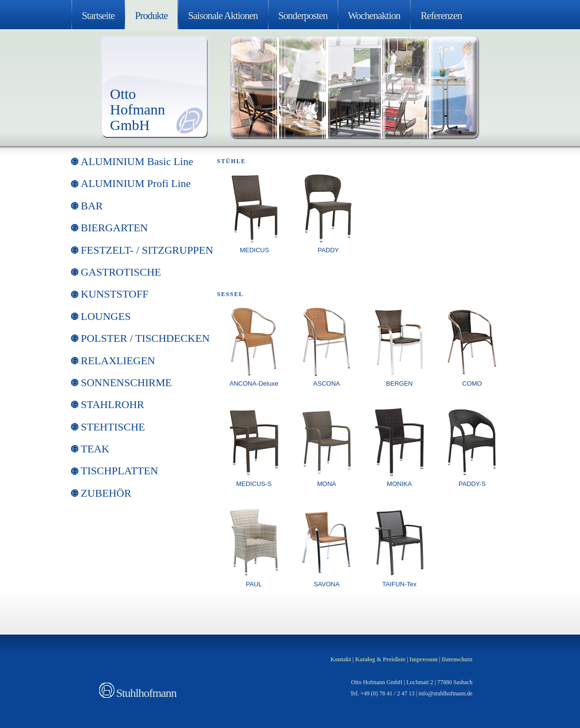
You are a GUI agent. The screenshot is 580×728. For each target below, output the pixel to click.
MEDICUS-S (254, 484)
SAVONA (327, 584)
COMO (472, 383)
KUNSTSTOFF (115, 294)
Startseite (98, 15)
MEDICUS (254, 250)
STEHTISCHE (113, 427)
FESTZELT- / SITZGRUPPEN (147, 250)
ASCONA (327, 383)
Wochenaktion (374, 15)
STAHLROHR (112, 404)
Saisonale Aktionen (223, 15)
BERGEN (399, 383)
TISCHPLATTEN (119, 471)
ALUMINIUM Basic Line (137, 161)
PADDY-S (472, 484)
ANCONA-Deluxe (254, 383)
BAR (92, 206)
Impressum (423, 659)
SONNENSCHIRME (126, 383)
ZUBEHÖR (106, 493)
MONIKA (399, 484)
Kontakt (341, 659)
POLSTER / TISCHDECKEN (145, 338)
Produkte (151, 15)
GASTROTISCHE (121, 272)
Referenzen (441, 15)
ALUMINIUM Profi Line (136, 183)
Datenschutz (457, 659)
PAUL (254, 584)
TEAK (95, 449)
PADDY (328, 250)
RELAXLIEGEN (118, 361)
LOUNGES (106, 316)
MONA (327, 484)
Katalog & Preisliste (380, 659)
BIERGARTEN (114, 228)
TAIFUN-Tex (399, 584)
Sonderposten (303, 15)
